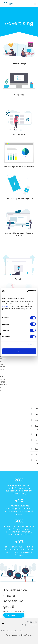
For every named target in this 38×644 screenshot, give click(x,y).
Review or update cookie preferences (19, 635)
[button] (35, 4)
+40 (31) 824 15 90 (30, 622)
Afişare (29, 345)
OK (19, 351)
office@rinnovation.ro (29, 625)
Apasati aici (7, 306)
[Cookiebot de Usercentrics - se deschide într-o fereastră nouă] (27, 291)
